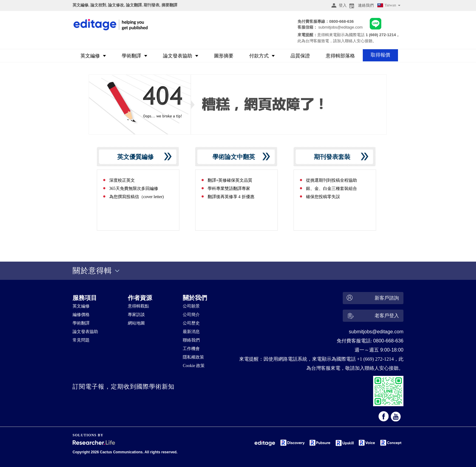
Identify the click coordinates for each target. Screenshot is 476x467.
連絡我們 (361, 5)
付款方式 (262, 56)
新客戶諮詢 (372, 298)
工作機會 (191, 349)
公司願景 (191, 306)
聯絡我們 (191, 340)
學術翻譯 (134, 56)
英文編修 (93, 56)
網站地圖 (136, 323)
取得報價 (380, 55)
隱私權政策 (193, 357)
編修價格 (81, 315)
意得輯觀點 (138, 306)
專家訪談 (136, 315)
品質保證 (300, 56)
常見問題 (81, 340)
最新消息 (191, 332)
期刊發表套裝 (334, 157)
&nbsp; (208, 409)
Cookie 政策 (194, 366)
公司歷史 (191, 323)
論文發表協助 (181, 56)
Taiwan (389, 6)
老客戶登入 (372, 317)
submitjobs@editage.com (340, 27)
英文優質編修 (138, 157)
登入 (338, 5)
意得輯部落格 (340, 56)
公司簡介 (191, 315)
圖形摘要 (224, 56)
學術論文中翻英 (236, 157)
